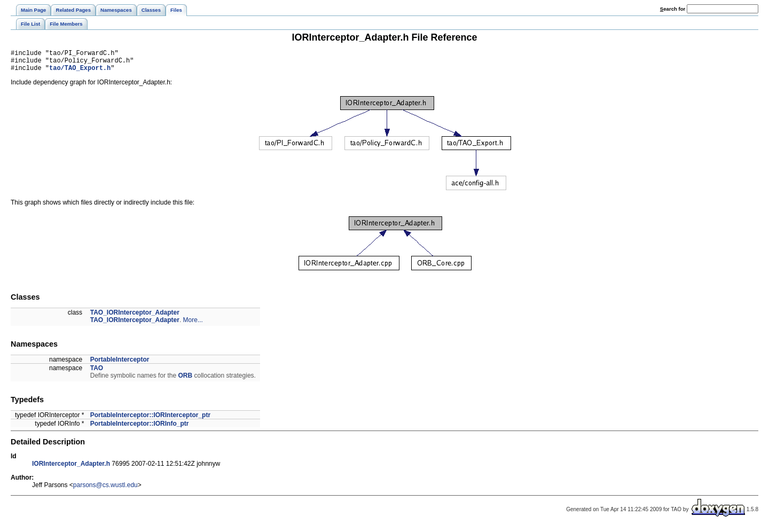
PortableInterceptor (120, 364)
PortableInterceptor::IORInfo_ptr (140, 428)
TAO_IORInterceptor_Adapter (135, 317)
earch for (673, 9)
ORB (185, 380)
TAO (97, 373)
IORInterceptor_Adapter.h (71, 468)
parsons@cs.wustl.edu (105, 490)
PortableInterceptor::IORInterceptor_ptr (150, 420)
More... (193, 325)
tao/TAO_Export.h (80, 72)
